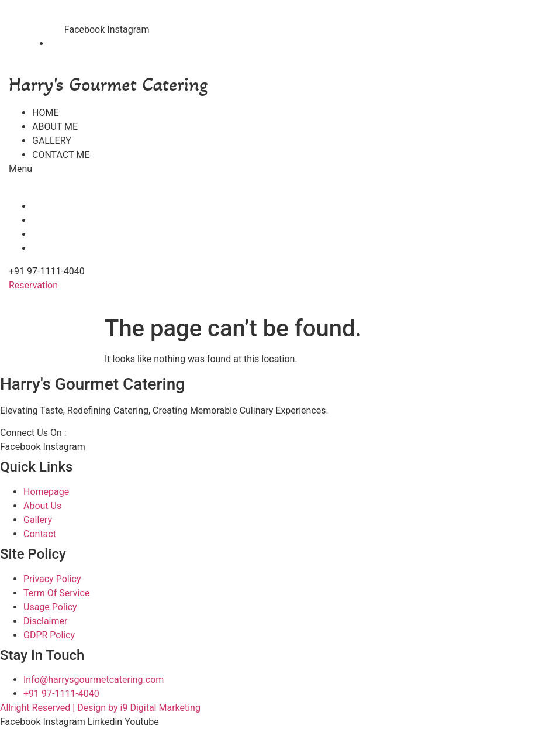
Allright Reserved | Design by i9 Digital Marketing (100, 708)
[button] (90, 169)
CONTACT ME (61, 155)
